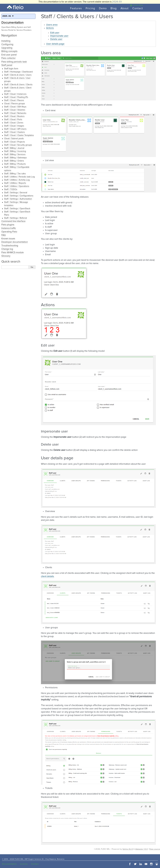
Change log (7, 249)
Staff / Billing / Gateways (15, 158)
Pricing (90, 8)
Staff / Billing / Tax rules (15, 174)
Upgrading (7, 48)
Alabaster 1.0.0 (142, 849)
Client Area (136, 5)
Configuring (7, 45)
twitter (135, 864)
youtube (146, 864)
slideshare (157, 864)
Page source (155, 849)
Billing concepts (9, 51)
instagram (151, 864)
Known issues (8, 239)
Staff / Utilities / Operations (17, 186)
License (24, 864)
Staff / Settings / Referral (15, 218)
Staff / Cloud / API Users (15, 129)
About (125, 8)
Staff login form (11, 69)
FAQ (4, 235)
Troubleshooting (10, 246)
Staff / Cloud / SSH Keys (15, 107)
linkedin (141, 864)
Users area (52, 25)
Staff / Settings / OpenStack (17, 209)
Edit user (55, 33)
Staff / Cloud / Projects (15, 142)
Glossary (6, 256)
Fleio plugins (8, 225)
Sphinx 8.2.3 (128, 849)
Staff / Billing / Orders (14, 161)
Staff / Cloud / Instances (15, 94)
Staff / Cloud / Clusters (14, 132)
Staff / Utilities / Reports (15, 183)
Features (76, 8)
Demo (103, 8)
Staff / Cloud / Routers (14, 116)
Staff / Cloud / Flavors (14, 100)
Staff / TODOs (11, 189)
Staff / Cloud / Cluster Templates (19, 135)
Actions (50, 28)
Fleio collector (9, 58)
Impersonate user (59, 36)
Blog (114, 8)
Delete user (56, 39)
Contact (138, 8)
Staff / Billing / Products (15, 164)
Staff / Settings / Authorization (18, 199)
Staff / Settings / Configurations (19, 196)
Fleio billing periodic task (14, 62)
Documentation (12, 23)
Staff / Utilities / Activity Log (17, 180)
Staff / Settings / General (16, 193)
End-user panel (9, 55)
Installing (6, 41)
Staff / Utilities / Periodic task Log (19, 177)
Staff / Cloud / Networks (15, 113)
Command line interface (13, 221)
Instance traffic (9, 228)
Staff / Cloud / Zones (14, 123)
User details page (55, 44)
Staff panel (7, 65)
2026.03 (117, 2)
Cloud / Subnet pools (14, 138)
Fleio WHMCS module (13, 253)
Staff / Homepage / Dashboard (18, 72)
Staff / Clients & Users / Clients (18, 85)
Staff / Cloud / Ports (13, 120)
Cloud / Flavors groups (15, 104)
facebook (130, 864)
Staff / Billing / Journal (14, 148)
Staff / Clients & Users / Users (18, 75)
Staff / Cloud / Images (14, 126)
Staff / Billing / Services (15, 154)
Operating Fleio (9, 232)
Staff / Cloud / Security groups (18, 145)
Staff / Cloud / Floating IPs (16, 97)
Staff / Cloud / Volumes (15, 110)
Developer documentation (15, 242)
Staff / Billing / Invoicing (15, 151)
